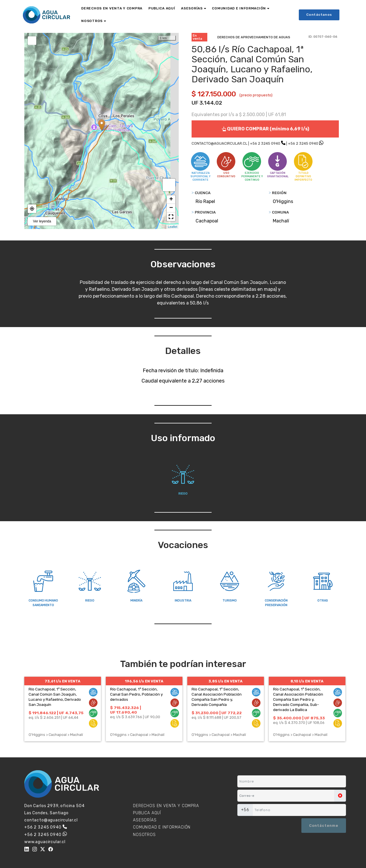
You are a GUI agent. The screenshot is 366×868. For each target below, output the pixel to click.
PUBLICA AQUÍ (162, 8)
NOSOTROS (92, 21)
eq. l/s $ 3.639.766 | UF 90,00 (135, 717)
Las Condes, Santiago (46, 813)
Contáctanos (319, 15)
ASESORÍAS (192, 8)
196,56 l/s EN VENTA (144, 681)
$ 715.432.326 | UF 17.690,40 (126, 710)
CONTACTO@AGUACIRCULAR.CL (219, 143)
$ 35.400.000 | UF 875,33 (299, 718)
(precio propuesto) (256, 95)
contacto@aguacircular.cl (51, 820)
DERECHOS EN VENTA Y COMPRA (112, 8)
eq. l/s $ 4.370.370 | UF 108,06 (299, 723)
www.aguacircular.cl (45, 842)
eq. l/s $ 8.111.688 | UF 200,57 (216, 717)
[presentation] (265, 825)
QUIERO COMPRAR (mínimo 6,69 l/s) (265, 129)
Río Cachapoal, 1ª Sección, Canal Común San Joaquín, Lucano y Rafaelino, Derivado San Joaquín (55, 697)
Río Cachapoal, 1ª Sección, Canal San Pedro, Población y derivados (136, 694)
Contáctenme (324, 826)
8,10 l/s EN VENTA (307, 681)
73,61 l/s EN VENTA (62, 681)
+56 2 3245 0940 (265, 143)
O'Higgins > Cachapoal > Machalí (56, 735)
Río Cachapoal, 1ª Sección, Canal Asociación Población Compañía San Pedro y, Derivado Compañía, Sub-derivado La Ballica (298, 699)
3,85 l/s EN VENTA (225, 681)
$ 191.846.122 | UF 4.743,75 (56, 713)
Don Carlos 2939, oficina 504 (54, 806)
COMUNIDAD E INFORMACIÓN (239, 8)
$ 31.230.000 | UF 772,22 (217, 713)
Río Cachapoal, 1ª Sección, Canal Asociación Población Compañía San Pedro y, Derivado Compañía (217, 697)
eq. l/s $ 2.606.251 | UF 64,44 (53, 717)
